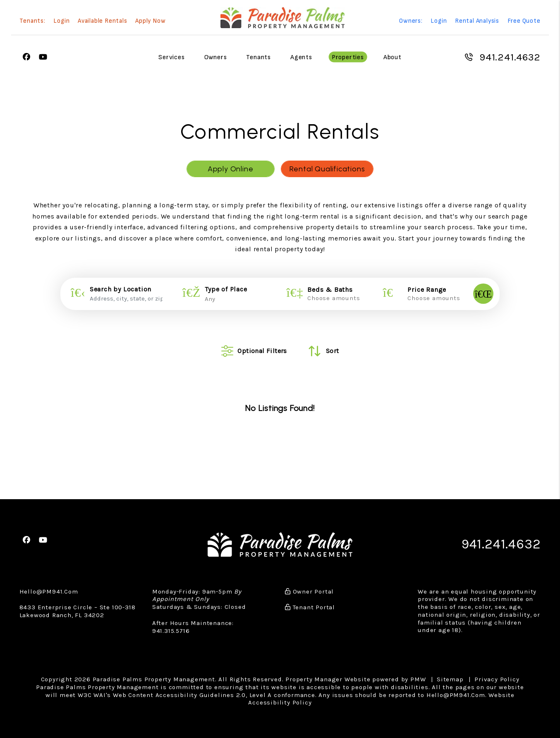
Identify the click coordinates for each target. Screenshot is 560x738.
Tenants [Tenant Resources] (258, 57)
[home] (282, 18)
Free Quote (524, 21)
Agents (301, 57)
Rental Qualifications (327, 169)
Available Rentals (103, 21)
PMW (418, 679)
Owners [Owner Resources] (216, 57)
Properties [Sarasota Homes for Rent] (348, 57)
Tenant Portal (310, 607)
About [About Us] (392, 57)
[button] (27, 57)
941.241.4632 (510, 57)
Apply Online (231, 169)
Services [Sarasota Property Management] (171, 57)
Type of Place (226, 289)
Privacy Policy (497, 679)
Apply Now (150, 21)
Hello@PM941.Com (49, 591)
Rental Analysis (477, 21)
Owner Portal (309, 591)
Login (61, 21)
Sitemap (450, 679)
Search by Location (121, 289)
